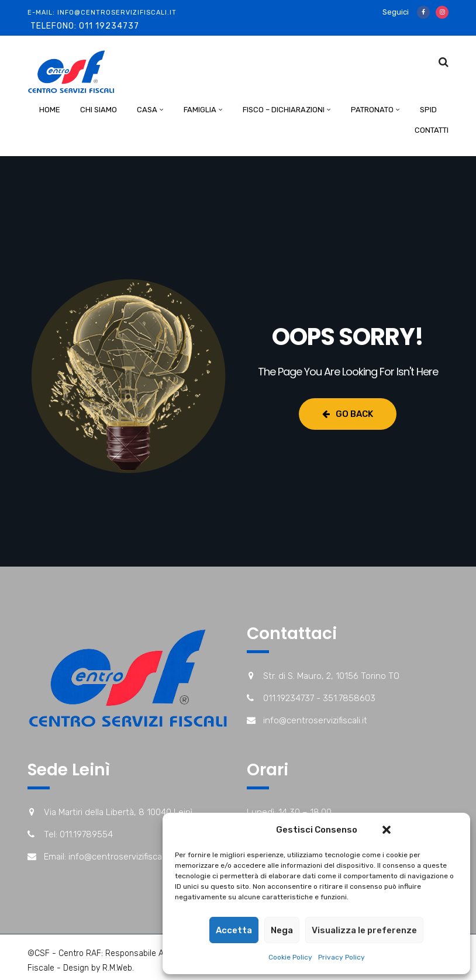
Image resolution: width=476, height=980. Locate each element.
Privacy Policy (342, 957)
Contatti (432, 130)
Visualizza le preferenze (364, 930)
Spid (428, 110)
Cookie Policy (290, 957)
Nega (282, 930)
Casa (147, 110)
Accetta (234, 930)
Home (50, 110)
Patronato (372, 110)
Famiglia (200, 110)
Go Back (348, 414)
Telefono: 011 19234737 (85, 26)
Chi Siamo (99, 110)
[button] (387, 830)
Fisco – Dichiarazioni (284, 110)
